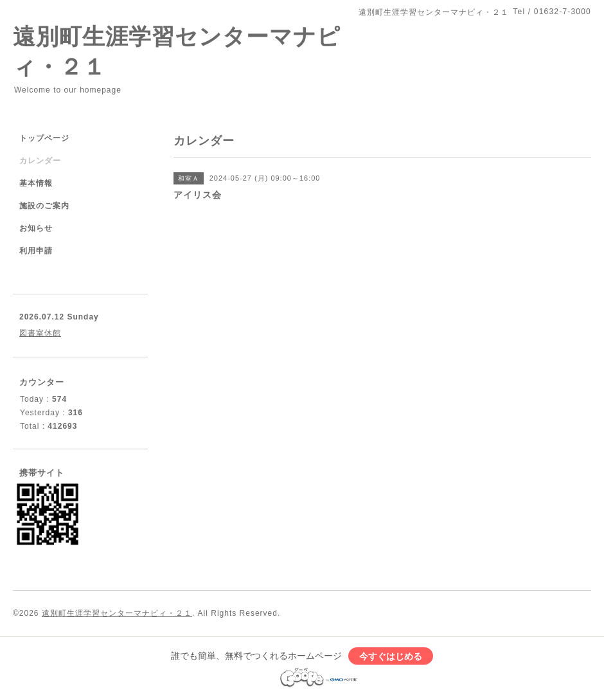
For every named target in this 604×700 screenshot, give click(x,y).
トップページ (44, 138)
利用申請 (36, 251)
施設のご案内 (44, 206)
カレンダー (40, 161)
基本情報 (36, 183)
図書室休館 (40, 333)
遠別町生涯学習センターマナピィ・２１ (117, 613)
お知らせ (36, 228)
